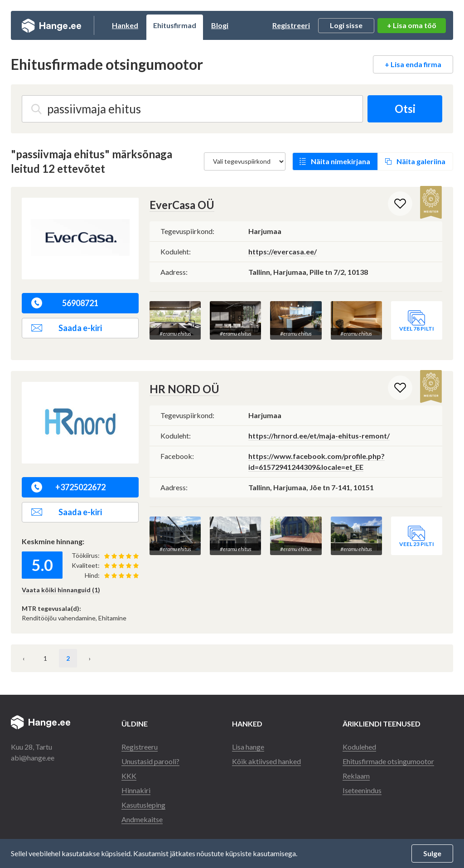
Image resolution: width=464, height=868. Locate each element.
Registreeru (140, 747)
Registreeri (291, 25)
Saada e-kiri (67, 328)
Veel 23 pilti (417, 544)
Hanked (125, 25)
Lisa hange (248, 747)
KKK (129, 776)
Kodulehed (359, 747)
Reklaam (356, 776)
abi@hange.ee (33, 758)
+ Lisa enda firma (413, 64)
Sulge (432, 853)
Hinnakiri (136, 790)
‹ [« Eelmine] (24, 658)
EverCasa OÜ (182, 205)
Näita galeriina (421, 161)
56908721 (65, 303)
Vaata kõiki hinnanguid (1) (61, 590)
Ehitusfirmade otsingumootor (388, 761)
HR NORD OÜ (184, 389)
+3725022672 (68, 487)
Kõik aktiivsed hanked (266, 761)
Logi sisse (346, 25)
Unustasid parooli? (150, 761)
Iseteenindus (362, 790)
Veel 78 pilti (417, 329)
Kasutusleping (143, 805)
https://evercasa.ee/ (283, 251)
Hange (51, 25)
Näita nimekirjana (341, 161)
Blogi (220, 25)
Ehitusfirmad (175, 25)
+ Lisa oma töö (412, 25)
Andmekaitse (142, 819)
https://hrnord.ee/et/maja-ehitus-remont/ (319, 436)
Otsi (405, 109)
